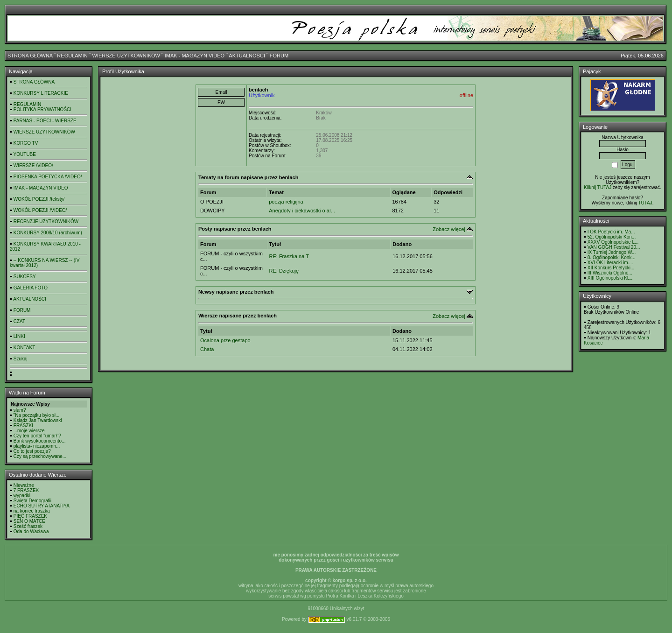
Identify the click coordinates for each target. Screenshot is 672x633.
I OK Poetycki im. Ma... (611, 232)
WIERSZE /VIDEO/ (33, 165)
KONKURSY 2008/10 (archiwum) (48, 233)
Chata (207, 349)
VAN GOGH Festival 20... (614, 247)
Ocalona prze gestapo (225, 340)
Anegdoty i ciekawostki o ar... (302, 211)
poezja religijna (286, 202)
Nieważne (24, 485)
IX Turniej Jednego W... (612, 252)
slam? (20, 410)
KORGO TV (26, 143)
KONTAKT (24, 348)
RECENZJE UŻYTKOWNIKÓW (46, 222)
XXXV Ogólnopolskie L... (613, 242)
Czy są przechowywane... (40, 456)
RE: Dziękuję (284, 271)
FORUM (279, 56)
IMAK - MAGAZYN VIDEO (195, 56)
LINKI (19, 336)
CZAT (19, 321)
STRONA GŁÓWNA (30, 56)
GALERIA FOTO (31, 288)
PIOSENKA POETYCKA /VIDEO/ (48, 177)
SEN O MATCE (29, 521)
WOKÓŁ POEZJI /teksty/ (39, 199)
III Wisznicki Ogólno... (610, 273)
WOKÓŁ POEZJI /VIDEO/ (40, 210)
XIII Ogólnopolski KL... (611, 278)
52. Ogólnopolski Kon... (612, 237)
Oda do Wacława (31, 531)
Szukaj (21, 359)
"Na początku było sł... (37, 415)
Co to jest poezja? (32, 451)
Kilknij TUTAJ (598, 187)
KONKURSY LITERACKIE (41, 93)
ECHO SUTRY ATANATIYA (42, 506)
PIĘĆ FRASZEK (30, 516)
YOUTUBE (25, 154)
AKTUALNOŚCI (247, 56)
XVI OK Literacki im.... (610, 263)
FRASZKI (23, 426)
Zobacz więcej (449, 229)
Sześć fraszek (28, 526)
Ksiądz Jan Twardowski (38, 420)
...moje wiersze (29, 431)
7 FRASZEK (26, 490)
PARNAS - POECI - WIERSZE (45, 121)
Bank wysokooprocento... (40, 441)
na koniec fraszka (32, 511)
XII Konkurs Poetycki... (611, 268)
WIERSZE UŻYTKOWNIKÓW (126, 56)
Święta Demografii (32, 501)
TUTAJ (645, 203)
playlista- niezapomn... (37, 446)
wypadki (22, 496)
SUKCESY (25, 277)
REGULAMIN (72, 56)
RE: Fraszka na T (289, 256)
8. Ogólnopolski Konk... (612, 257)
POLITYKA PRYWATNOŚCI (42, 109)
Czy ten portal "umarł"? (37, 436)
